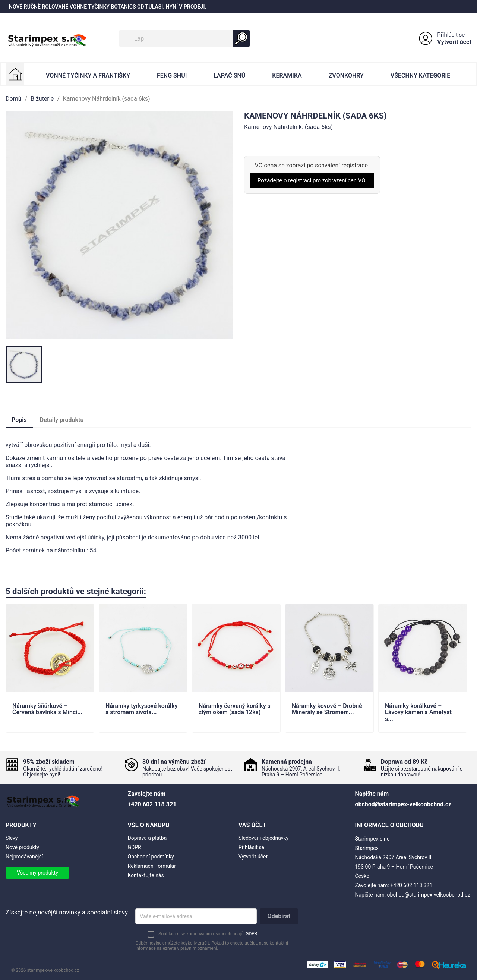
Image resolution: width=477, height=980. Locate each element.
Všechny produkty (37, 873)
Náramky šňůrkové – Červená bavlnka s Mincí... (47, 709)
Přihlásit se (451, 35)
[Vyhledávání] (184, 38)
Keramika (287, 75)
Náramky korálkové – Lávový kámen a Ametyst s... (418, 713)
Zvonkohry (346, 75)
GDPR (135, 847)
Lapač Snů (229, 75)
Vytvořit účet (454, 42)
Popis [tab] (19, 420)
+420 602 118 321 (411, 885)
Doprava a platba (147, 838)
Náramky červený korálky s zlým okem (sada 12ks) (235, 709)
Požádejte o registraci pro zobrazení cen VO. (312, 180)
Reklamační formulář (152, 866)
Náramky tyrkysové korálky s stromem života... (142, 709)
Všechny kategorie (420, 75)
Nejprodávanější (24, 857)
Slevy (12, 838)
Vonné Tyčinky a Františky (88, 75)
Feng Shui (172, 75)
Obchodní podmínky (151, 857)
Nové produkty (22, 847)
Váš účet (252, 825)
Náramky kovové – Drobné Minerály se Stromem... (327, 709)
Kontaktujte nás (146, 875)
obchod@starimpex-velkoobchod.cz (429, 895)
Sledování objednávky (263, 838)
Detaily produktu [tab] (62, 420)
